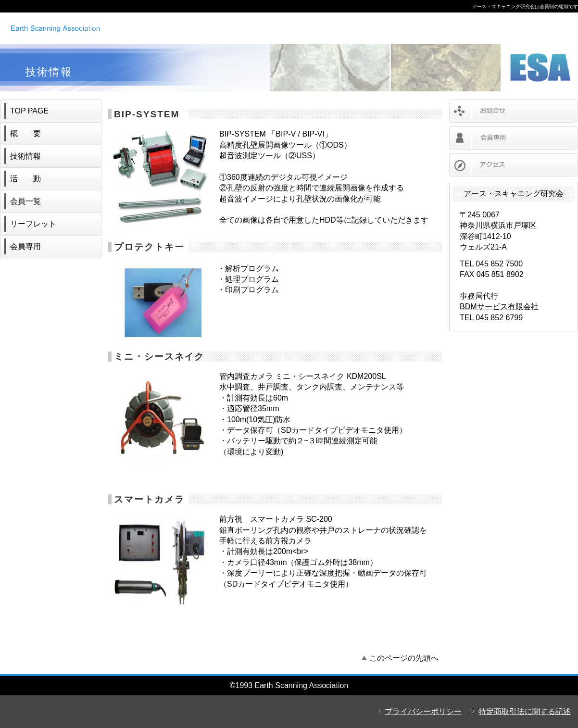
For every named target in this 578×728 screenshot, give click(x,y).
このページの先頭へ (404, 658)
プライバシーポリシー (423, 711)
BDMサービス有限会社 (499, 307)
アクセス (513, 165)
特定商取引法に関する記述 (525, 711)
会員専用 (513, 138)
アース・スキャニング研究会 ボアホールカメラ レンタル (132, 28)
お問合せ (513, 111)
